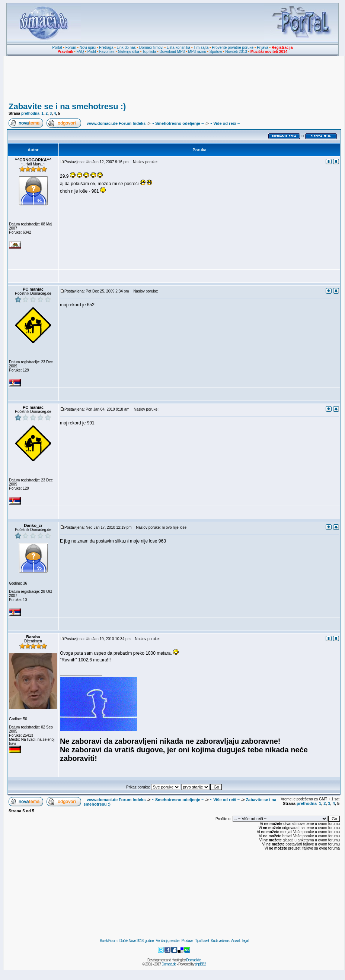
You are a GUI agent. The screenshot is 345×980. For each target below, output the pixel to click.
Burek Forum (108, 941)
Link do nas (126, 48)
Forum (71, 48)
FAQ (80, 52)
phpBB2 (201, 964)
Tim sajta (201, 48)
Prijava (263, 48)
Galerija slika (129, 52)
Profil (92, 52)
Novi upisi (88, 48)
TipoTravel (202, 941)
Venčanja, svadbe (168, 941)
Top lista (149, 52)
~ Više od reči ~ (225, 123)
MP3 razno (197, 52)
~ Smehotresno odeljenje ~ (178, 123)
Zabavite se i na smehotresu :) (67, 106)
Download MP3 (172, 52)
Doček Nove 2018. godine (137, 941)
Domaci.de (193, 960)
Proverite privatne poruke (233, 48)
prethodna (30, 113)
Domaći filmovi (151, 48)
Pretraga (106, 48)
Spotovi (216, 52)
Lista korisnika (178, 48)
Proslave (187, 941)
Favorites (107, 52)
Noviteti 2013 (236, 52)
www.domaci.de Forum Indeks (116, 123)
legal (245, 941)
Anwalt (236, 941)
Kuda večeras (220, 941)
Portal (57, 48)
